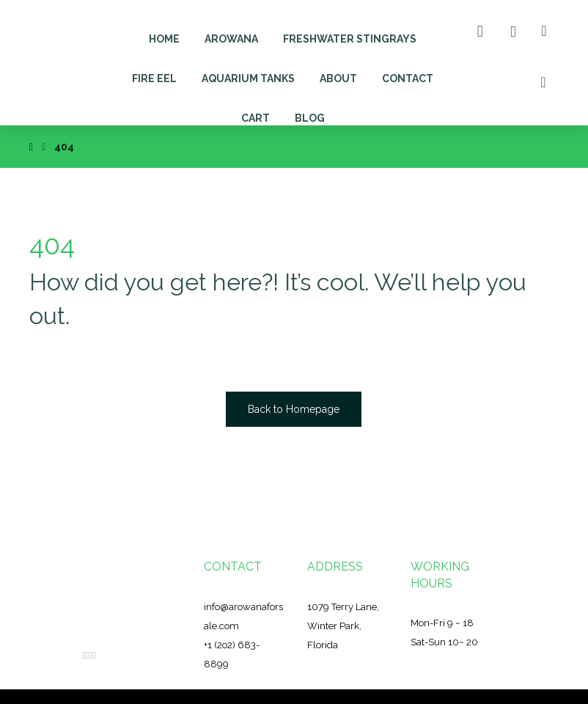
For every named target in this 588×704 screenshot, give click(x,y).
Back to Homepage (294, 409)
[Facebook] (84, 655)
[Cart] (480, 30)
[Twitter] (88, 655)
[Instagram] (91, 655)
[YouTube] (94, 655)
